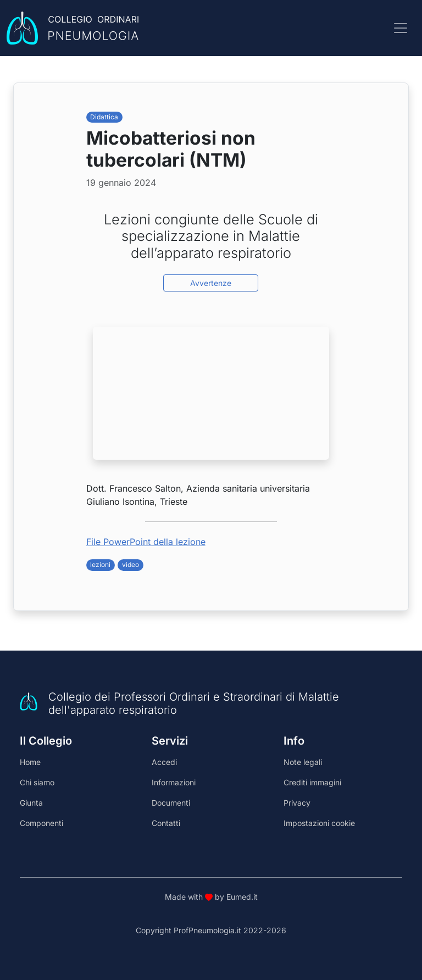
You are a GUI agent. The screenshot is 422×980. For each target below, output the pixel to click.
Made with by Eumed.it (211, 897)
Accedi (164, 762)
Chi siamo (37, 782)
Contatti (166, 823)
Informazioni (174, 782)
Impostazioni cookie (319, 823)
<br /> (211, 393)
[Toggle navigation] (401, 28)
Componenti (41, 823)
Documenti (171, 803)
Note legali (303, 762)
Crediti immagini (312, 782)
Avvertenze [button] (211, 283)
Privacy (297, 803)
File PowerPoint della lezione (146, 542)
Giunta (31, 803)
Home (30, 762)
